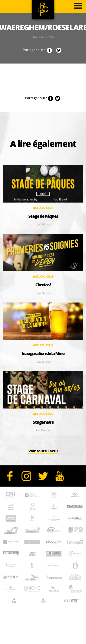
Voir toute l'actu (43, 451)
